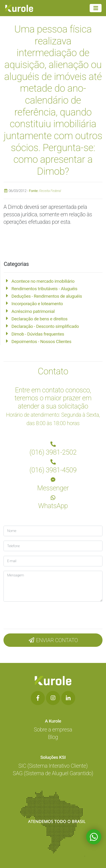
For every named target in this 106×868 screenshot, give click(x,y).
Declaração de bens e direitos (39, 319)
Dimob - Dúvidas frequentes (38, 334)
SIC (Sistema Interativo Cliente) (53, 766)
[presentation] (35, 614)
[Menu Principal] (95, 8)
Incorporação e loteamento (37, 304)
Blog (53, 737)
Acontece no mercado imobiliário (43, 281)
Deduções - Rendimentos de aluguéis (47, 296)
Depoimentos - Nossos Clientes (41, 342)
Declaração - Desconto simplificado (45, 326)
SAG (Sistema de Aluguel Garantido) (53, 773)
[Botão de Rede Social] (38, 698)
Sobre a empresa (53, 730)
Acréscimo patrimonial (33, 311)
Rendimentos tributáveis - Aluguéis (44, 289)
